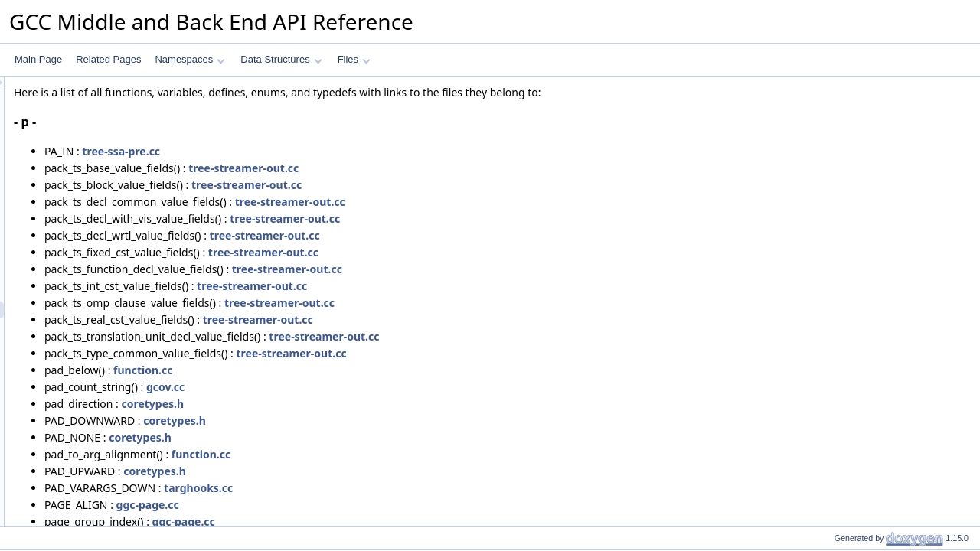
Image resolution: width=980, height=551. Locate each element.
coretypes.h (344, 404)
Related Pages (108, 59)
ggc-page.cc (339, 505)
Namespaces (189, 59)
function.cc (334, 370)
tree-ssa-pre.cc (312, 151)
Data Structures (281, 59)
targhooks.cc (390, 488)
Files (354, 59)
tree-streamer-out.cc (435, 168)
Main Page (38, 59)
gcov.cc (357, 387)
